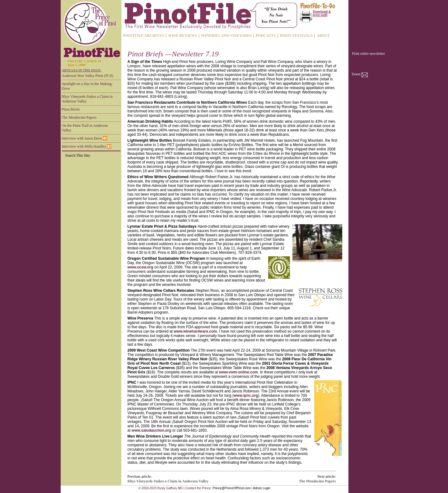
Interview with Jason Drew (85, 138)
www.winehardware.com (195, 331)
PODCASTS (266, 36)
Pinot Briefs (71, 109)
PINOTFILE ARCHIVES (144, 36)
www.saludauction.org (152, 430)
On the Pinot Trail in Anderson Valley (85, 128)
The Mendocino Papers (79, 117)
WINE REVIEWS (182, 36)
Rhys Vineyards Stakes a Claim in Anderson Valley (87, 99)
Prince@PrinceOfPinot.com (231, 488)
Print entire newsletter (369, 54)
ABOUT (323, 36)
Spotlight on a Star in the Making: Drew (87, 86)
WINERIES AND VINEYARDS (226, 36)
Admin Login (262, 488)
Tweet (356, 74)
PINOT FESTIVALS (296, 36)
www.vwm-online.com (238, 372)
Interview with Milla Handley (87, 146)
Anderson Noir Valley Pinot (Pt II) (88, 76)
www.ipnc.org (246, 396)
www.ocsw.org (140, 267)
